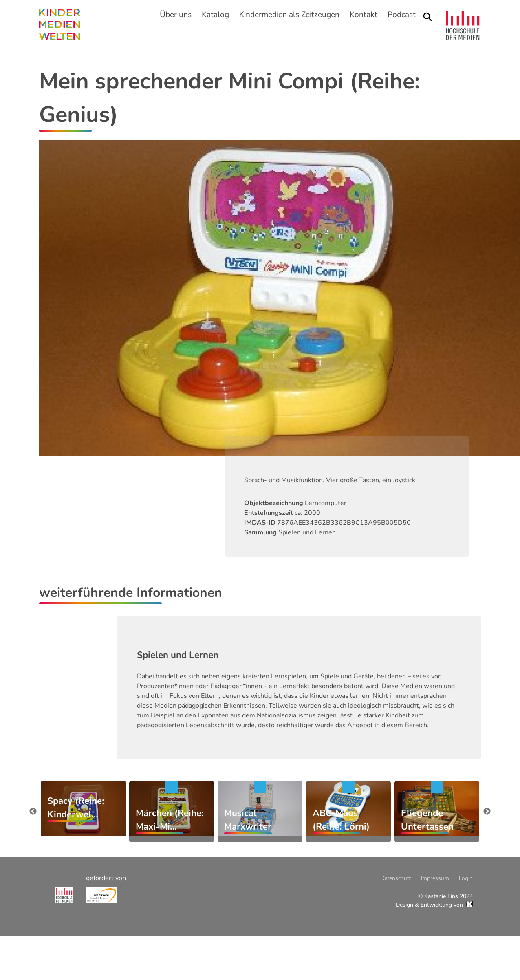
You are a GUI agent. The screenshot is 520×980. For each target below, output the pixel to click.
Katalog (215, 15)
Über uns (176, 15)
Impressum (435, 878)
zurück (33, 812)
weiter (487, 812)
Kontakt (364, 15)
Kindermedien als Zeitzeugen (289, 15)
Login (466, 878)
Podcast (402, 15)
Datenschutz (396, 878)
